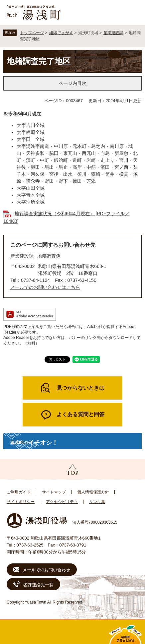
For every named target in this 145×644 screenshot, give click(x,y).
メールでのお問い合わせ (46, 570)
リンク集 (97, 502)
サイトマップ (54, 492)
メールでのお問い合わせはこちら (45, 287)
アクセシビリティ (62, 502)
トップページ (32, 33)
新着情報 (54, 632)
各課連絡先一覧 (38, 585)
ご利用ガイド (19, 492)
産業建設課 (113, 33)
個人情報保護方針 (93, 492)
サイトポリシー (21, 502)
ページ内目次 (72, 83)
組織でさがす (61, 33)
